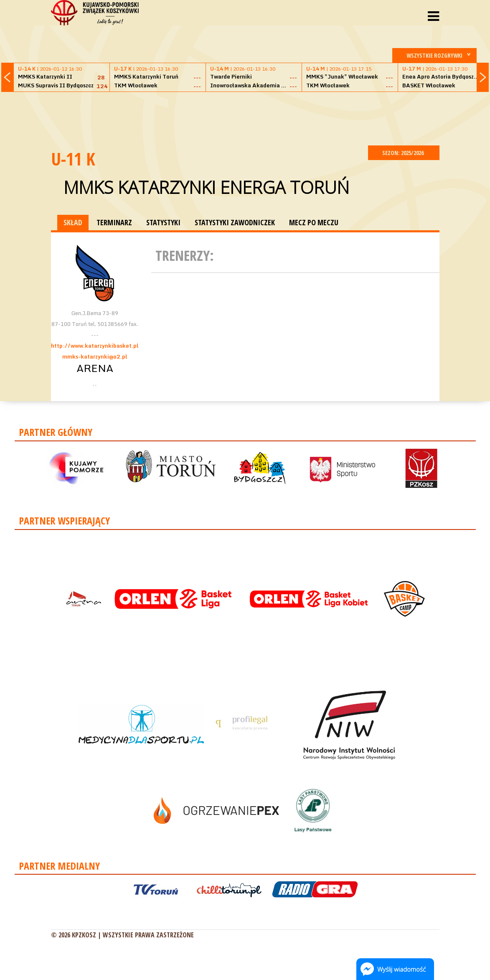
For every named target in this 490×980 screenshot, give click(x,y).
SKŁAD (73, 222)
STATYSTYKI (163, 222)
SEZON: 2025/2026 (404, 153)
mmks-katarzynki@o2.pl (95, 356)
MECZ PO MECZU (314, 222)
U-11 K (73, 159)
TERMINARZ (114, 222)
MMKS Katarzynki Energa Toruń (206, 187)
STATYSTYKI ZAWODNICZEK (235, 222)
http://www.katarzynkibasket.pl (95, 346)
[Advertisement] (245, 117)
